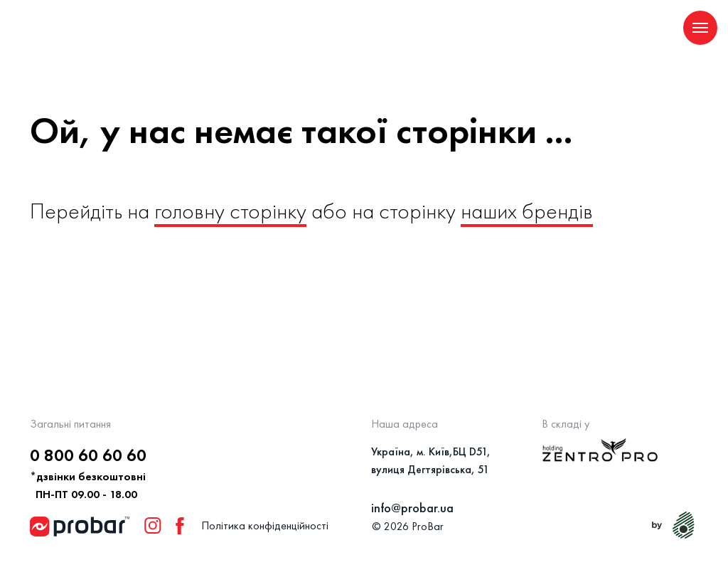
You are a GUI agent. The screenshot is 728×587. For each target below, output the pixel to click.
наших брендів (527, 211)
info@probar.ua (412, 508)
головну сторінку (230, 211)
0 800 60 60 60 (88, 455)
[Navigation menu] (700, 28)
